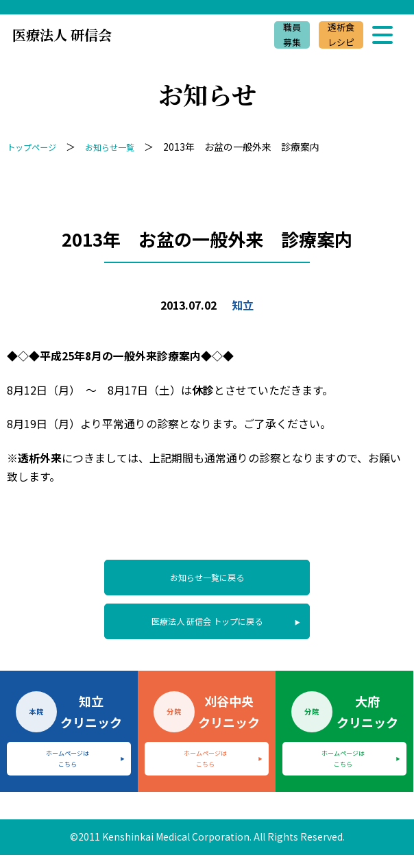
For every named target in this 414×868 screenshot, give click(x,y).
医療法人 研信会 (62, 35)
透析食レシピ (338, 35)
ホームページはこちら (68, 771)
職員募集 (285, 35)
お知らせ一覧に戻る (207, 580)
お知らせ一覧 (122, 147)
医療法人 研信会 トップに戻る (207, 630)
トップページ (36, 147)
